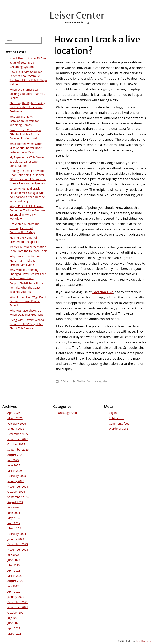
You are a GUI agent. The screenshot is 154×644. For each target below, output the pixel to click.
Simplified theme (144, 641)
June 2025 (14, 465)
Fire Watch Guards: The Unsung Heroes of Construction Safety (25, 228)
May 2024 (14, 518)
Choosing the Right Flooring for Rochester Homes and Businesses (27, 107)
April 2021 (14, 628)
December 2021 (18, 602)
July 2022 (13, 586)
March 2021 (15, 633)
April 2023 (14, 570)
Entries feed (117, 418)
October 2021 (16, 612)
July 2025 (13, 460)
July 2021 (13, 618)
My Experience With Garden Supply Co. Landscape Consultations (27, 161)
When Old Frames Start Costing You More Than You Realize (27, 94)
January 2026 (16, 429)
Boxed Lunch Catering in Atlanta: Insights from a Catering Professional (25, 134)
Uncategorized (100, 381)
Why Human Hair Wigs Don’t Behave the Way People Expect (28, 301)
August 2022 (15, 581)
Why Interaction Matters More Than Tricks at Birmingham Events (25, 260)
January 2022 (16, 597)
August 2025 (15, 455)
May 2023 (14, 565)
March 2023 (15, 576)
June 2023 (14, 560)
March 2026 (15, 418)
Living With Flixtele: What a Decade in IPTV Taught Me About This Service (27, 324)
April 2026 (14, 413)
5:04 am (65, 381)
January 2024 (16, 539)
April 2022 (14, 592)
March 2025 (15, 471)
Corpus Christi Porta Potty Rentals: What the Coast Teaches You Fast (26, 288)
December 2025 (18, 434)
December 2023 (18, 544)
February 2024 (17, 534)
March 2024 (15, 528)
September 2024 (18, 497)
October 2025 (16, 444)
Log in (113, 413)
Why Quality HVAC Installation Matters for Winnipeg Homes (24, 121)
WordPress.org (118, 429)
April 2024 (14, 523)
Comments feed (119, 423)
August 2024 (15, 502)
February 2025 (17, 476)
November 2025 (18, 439)
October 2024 (16, 492)
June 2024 (14, 513)
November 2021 (18, 607)
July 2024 (13, 507)
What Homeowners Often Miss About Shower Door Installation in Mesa (26, 148)
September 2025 (18, 450)
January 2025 (16, 481)
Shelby (81, 381)
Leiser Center (77, 15)
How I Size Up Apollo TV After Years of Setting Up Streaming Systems (28, 63)
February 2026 (17, 423)
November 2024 (18, 486)
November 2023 (18, 549)
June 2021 (14, 623)
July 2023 (13, 555)
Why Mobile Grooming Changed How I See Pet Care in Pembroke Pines (28, 274)
